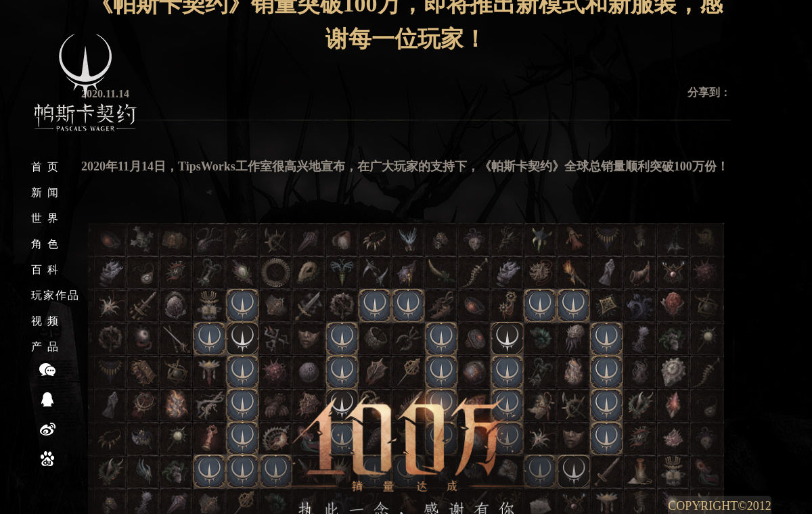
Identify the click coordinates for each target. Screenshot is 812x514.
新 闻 (45, 192)
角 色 (45, 244)
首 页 (45, 167)
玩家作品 (55, 295)
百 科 (45, 270)
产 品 (45, 347)
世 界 (45, 218)
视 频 (45, 321)
